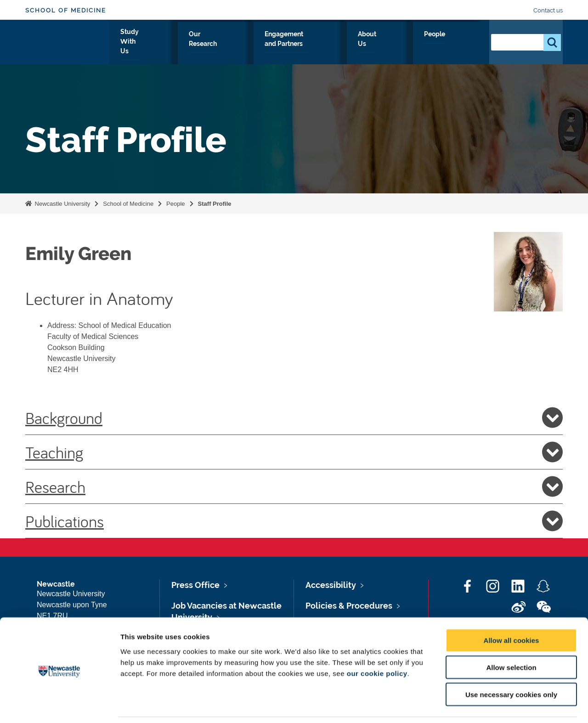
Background (294, 418)
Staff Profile (215, 204)
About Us (418, 45)
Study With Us (192, 45)
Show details (482, 705)
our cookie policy (377, 643)
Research (294, 486)
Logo (67, 42)
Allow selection (511, 637)
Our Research (256, 45)
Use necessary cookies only (511, 664)
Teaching (294, 452)
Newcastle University (62, 204)
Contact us (548, 10)
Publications (294, 521)
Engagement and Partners (341, 45)
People (462, 45)
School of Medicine (66, 10)
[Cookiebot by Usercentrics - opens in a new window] (59, 705)
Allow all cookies (512, 610)
